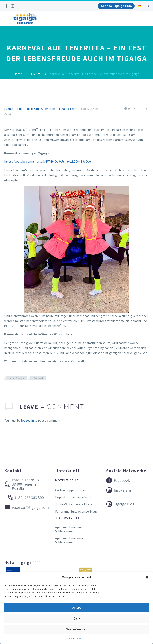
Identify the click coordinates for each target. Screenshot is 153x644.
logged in (27, 421)
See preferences (76, 629)
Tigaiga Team (68, 109)
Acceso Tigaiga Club (116, 6)
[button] (147, 577)
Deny (77, 618)
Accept (77, 607)
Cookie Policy (75, 639)
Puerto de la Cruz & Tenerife (36, 109)
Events (9, 109)
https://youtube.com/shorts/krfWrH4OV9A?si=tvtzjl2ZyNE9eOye (48, 162)
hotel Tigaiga (17, 378)
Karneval (38, 378)
